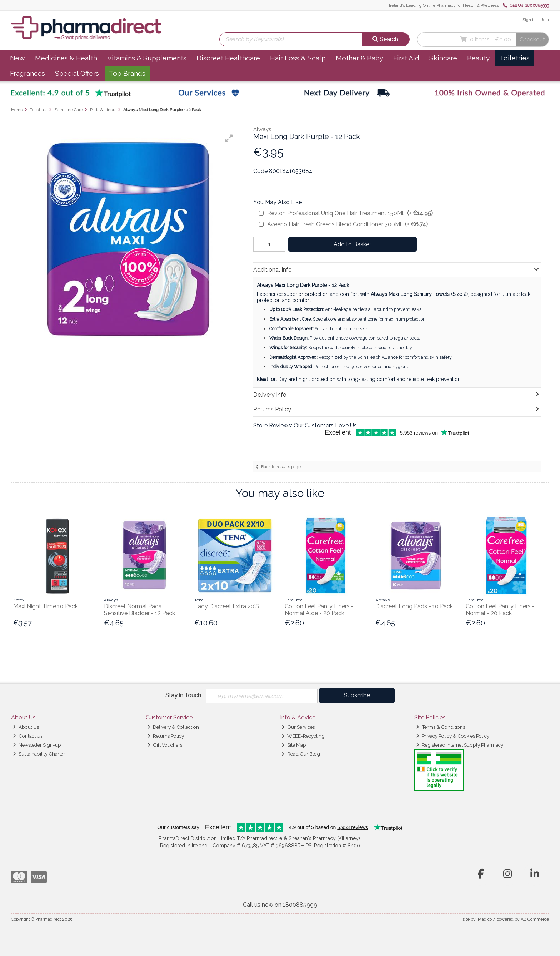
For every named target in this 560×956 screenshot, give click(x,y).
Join (545, 20)
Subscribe (357, 695)
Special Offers (77, 73)
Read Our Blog (301, 754)
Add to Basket (352, 244)
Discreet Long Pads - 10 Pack (414, 606)
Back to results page (281, 467)
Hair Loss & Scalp (298, 58)
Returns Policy (166, 736)
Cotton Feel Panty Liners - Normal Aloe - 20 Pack (319, 610)
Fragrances (27, 73)
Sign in (529, 20)
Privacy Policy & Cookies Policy (453, 736)
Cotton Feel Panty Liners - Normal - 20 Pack (500, 610)
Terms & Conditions (441, 727)
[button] (229, 138)
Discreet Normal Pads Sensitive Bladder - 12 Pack (139, 610)
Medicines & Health (66, 58)
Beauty (478, 58)
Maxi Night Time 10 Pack (46, 606)
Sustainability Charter (39, 754)
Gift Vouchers (165, 745)
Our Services (298, 727)
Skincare (443, 58)
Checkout (532, 39)
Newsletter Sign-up (37, 745)
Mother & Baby (359, 58)
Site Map (294, 745)
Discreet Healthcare (228, 58)
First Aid (406, 58)
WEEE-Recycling (303, 736)
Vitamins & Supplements (147, 58)
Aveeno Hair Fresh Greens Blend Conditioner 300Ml (347, 224)
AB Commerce (535, 919)
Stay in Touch (183, 695)
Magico (485, 919)
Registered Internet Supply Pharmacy (460, 745)
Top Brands (127, 73)
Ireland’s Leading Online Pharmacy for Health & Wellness (444, 5)
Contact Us (28, 736)
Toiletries (515, 58)
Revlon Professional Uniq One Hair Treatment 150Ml (350, 213)
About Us (26, 727)
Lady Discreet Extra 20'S (227, 606)
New (17, 58)
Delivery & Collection (173, 727)
